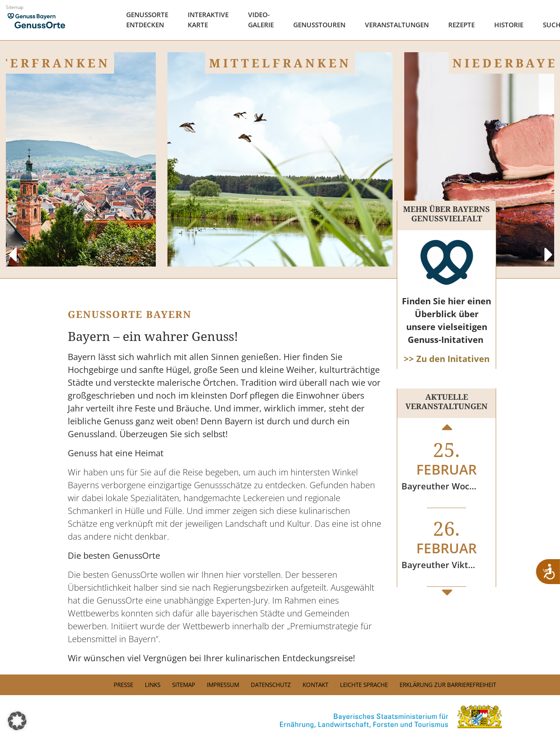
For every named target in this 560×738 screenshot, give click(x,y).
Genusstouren (319, 25)
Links (153, 685)
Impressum (223, 685)
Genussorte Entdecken (147, 20)
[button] (17, 721)
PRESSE (123, 685)
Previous (12, 247)
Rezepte (461, 25)
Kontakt (315, 685)
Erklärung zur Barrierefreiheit (448, 685)
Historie (509, 25)
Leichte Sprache (364, 685)
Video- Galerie (261, 20)
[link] (280, 717)
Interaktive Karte (208, 20)
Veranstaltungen (397, 25)
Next (548, 247)
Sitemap (15, 7)
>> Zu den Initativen (447, 358)
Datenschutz (271, 685)
